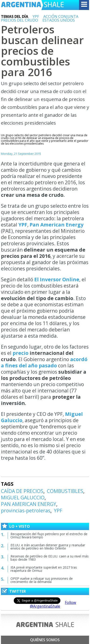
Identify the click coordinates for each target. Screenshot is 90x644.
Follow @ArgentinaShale (53, 604)
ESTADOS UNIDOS (59, 20)
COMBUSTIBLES (65, 491)
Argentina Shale (32, 5)
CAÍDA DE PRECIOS (22, 491)
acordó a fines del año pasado (44, 362)
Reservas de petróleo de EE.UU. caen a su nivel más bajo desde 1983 (50, 558)
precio (21, 353)
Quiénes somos (45, 640)
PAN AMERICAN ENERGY (29, 504)
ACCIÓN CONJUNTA (61, 16)
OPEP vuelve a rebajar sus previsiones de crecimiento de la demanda (42, 580)
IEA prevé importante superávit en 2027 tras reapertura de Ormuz (44, 569)
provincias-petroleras (26, 511)
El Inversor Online (57, 279)
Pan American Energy (57, 225)
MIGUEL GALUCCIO (23, 498)
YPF (36, 16)
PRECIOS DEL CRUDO (19, 20)
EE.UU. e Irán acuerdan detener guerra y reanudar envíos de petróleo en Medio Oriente (48, 547)
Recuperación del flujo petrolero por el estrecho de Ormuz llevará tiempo (49, 536)
